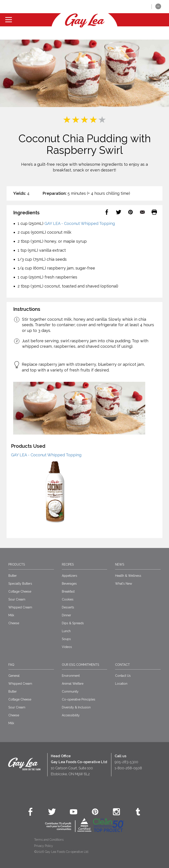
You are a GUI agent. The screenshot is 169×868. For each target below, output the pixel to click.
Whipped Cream (20, 607)
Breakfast (68, 591)
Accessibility (71, 715)
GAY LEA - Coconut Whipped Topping (80, 223)
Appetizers (70, 576)
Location (121, 684)
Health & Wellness (128, 576)
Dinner (66, 615)
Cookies (68, 599)
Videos (67, 647)
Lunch (66, 631)
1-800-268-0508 (128, 768)
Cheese (14, 623)
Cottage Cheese (20, 591)
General (14, 676)
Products (17, 564)
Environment (71, 676)
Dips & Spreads (73, 623)
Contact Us (123, 676)
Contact (122, 665)
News (120, 564)
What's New (124, 584)
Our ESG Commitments (80, 665)
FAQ (11, 665)
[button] (145, 7)
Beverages (69, 584)
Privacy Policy (44, 846)
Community (70, 691)
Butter (13, 576)
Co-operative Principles (79, 699)
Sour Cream (17, 599)
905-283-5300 (126, 762)
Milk (11, 615)
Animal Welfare (73, 684)
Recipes (68, 564)
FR (158, 6)
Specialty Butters (20, 584)
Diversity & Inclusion (76, 707)
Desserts (68, 607)
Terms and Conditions (49, 840)
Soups (66, 639)
